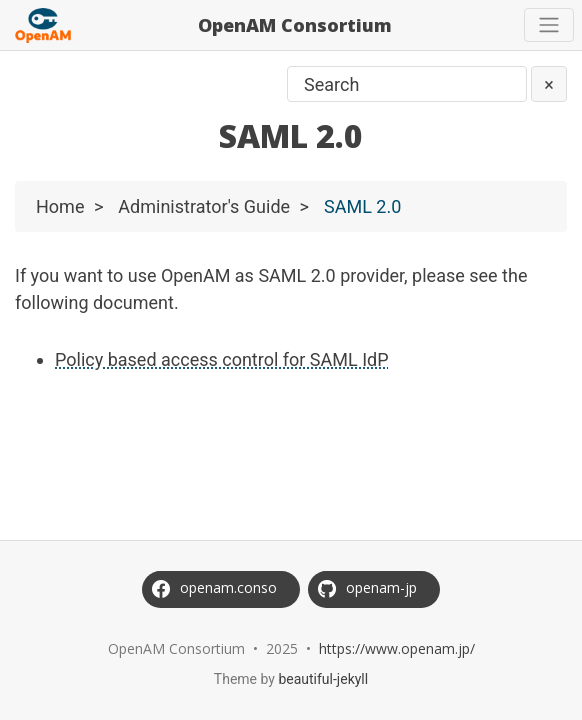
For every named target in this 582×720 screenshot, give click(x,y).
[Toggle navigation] (549, 25)
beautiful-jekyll (323, 679)
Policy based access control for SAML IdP (222, 359)
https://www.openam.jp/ (397, 648)
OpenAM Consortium (295, 25)
